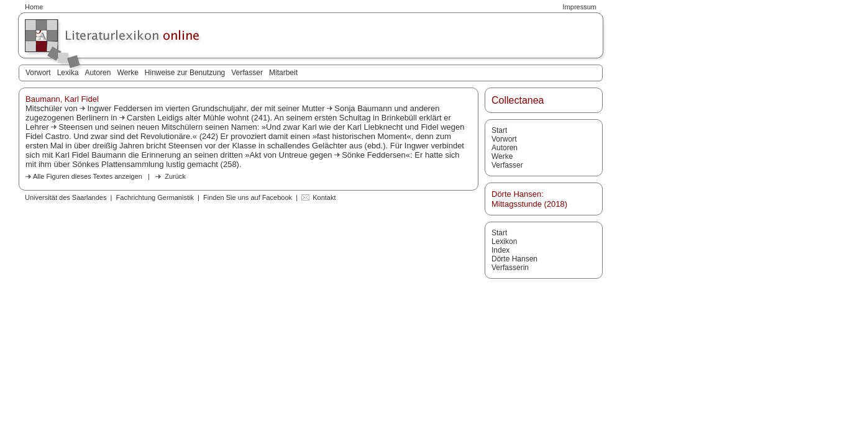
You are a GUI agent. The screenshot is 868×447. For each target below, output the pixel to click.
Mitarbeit (283, 73)
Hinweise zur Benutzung (185, 73)
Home (34, 7)
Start (499, 130)
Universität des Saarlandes (66, 197)
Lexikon (504, 242)
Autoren (98, 73)
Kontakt (324, 197)
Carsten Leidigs (155, 118)
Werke (127, 73)
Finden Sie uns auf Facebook (248, 197)
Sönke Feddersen (374, 155)
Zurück (175, 176)
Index (500, 250)
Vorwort (38, 73)
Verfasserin (510, 268)
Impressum (580, 7)
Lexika (68, 73)
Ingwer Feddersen (120, 108)
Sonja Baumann (363, 108)
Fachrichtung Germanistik (155, 197)
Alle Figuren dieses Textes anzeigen (88, 176)
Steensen (75, 127)
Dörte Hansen (514, 259)
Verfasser (247, 73)
